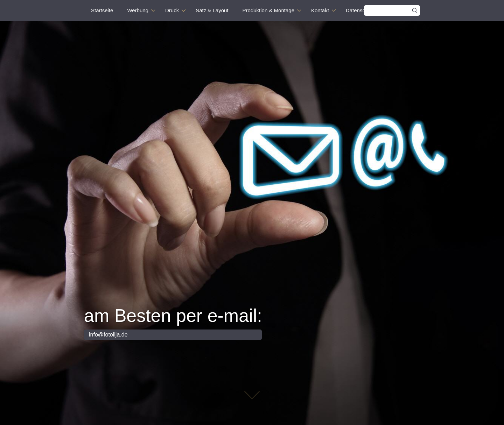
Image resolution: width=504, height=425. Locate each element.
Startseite (102, 10)
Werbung (138, 10)
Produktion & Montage (268, 10)
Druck (172, 10)
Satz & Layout (212, 10)
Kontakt (320, 10)
